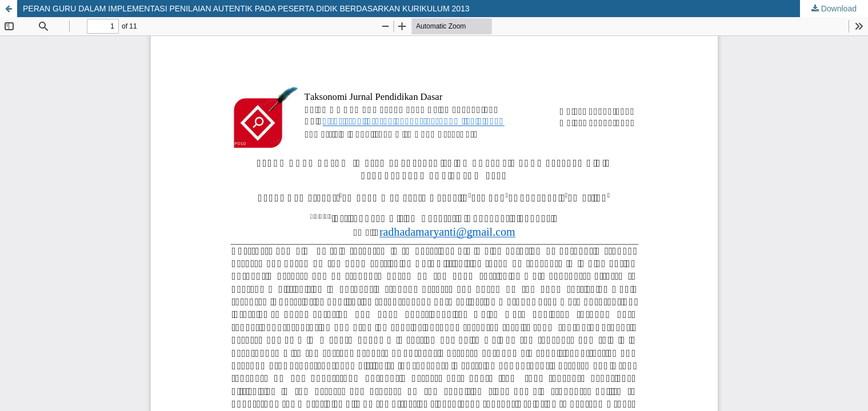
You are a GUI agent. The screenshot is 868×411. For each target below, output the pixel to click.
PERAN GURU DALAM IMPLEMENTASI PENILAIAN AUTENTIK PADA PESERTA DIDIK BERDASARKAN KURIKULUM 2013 (246, 9)
